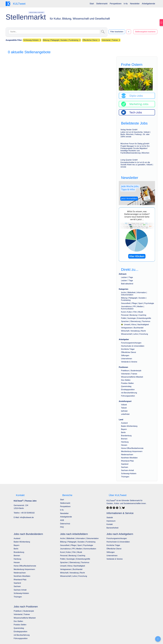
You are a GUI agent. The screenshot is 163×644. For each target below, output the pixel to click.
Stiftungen (125, 355)
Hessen (124, 445)
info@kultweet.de (27, 517)
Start (92, 4)
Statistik (110, 518)
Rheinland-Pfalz (127, 461)
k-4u (126, 4)
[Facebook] (111, 508)
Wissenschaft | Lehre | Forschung (135, 334)
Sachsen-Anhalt (127, 470)
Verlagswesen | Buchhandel (132, 328)
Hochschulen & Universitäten (133, 346)
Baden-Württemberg (129, 426)
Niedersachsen (127, 455)
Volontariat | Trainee (129, 374)
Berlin (123, 432)
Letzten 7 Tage (127, 281)
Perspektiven (116, 4)
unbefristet (125, 414)
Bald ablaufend (127, 284)
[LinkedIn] (108, 508)
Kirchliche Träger (128, 349)
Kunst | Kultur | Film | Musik (132, 312)
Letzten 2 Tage (127, 277)
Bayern (124, 429)
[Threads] (117, 508)
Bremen (124, 439)
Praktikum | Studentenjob (131, 371)
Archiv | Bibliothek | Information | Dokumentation (79, 538)
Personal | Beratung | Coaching (134, 315)
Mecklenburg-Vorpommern (132, 451)
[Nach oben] (158, 639)
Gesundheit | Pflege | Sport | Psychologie (138, 303)
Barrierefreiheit (112, 528)
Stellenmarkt (102, 4)
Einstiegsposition (128, 390)
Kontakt (110, 524)
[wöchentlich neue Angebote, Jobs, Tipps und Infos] (137, 193)
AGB (62, 520)
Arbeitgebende (148, 4)
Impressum (111, 521)
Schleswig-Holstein (129, 474)
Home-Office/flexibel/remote (132, 448)
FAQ (62, 527)
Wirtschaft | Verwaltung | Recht (133, 331)
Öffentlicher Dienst (128, 352)
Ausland (124, 423)
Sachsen (125, 467)
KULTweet (111, 501)
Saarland (125, 464)
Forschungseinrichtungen (131, 343)
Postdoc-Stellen (127, 383)
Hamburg (125, 442)
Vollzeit (124, 405)
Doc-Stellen (126, 380)
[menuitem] (92, 4)
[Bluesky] (123, 508)
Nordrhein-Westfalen (129, 458)
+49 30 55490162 (28, 513)
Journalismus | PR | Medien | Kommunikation (78, 549)
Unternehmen (127, 359)
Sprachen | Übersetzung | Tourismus (136, 321)
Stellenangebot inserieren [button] (145, 32)
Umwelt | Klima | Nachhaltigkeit (135, 325)
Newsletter (135, 4)
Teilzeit (124, 408)
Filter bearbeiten (117, 32)
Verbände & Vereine (129, 362)
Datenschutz (65, 524)
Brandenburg (126, 436)
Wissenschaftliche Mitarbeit (132, 377)
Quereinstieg (126, 386)
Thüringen (125, 477)
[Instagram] (114, 508)
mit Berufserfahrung (129, 393)
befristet (124, 411)
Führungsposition (128, 396)
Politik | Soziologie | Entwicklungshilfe (136, 318)
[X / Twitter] (120, 508)
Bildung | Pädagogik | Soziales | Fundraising (78, 542)
